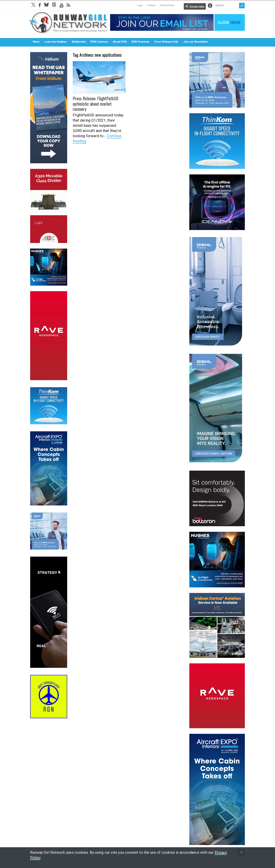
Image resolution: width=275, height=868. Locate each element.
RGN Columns (99, 42)
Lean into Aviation (56, 42)
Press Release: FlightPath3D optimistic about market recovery (95, 104)
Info (210, 6)
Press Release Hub (166, 42)
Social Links (197, 7)
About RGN (120, 42)
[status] (241, 853)
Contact (151, 5)
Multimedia (79, 42)
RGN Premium (140, 42)
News (36, 42)
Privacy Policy (167, 5)
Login (140, 5)
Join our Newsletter (195, 42)
